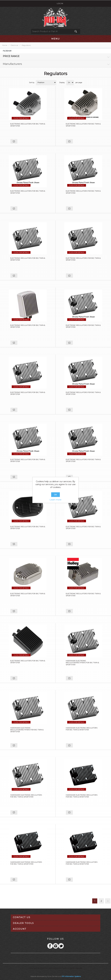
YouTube (61, 946)
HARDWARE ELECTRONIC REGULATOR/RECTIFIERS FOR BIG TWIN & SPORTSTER (82, 663)
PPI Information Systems (71, 976)
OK (55, 495)
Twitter (55, 946)
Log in (60, 3)
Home (5, 45)
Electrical (14, 45)
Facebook (50, 946)
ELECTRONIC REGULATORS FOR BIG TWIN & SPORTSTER (28, 125)
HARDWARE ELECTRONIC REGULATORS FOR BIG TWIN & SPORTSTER (82, 729)
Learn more (55, 500)
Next (108, 901)
